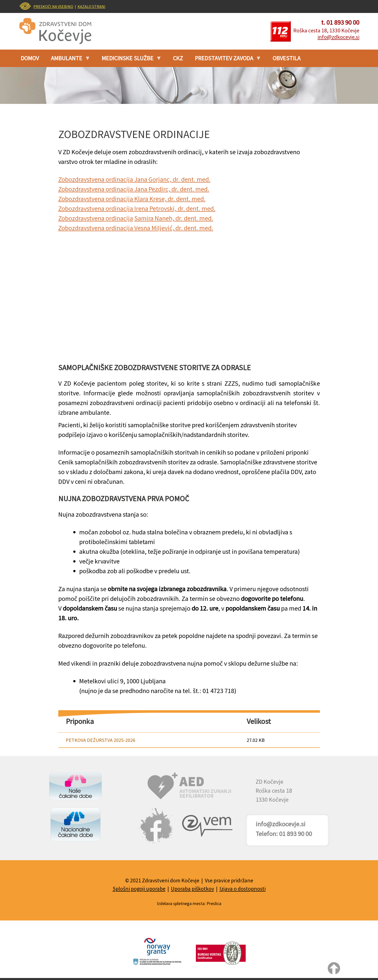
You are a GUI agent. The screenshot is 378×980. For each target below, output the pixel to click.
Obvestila (287, 58)
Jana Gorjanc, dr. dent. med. (172, 179)
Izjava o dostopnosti (243, 889)
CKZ (178, 58)
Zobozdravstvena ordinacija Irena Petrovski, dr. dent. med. (137, 208)
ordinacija (119, 179)
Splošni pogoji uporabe (139, 889)
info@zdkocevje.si (338, 37)
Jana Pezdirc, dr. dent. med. (171, 189)
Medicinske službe (129, 60)
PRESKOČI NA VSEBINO (53, 6)
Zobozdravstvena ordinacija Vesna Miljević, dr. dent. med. (136, 228)
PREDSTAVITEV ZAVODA (226, 60)
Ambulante (68, 60)
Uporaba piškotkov (192, 889)
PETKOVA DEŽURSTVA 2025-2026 (101, 740)
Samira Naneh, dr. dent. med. (174, 218)
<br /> (189, 297)
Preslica (214, 903)
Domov (30, 58)
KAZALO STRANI (91, 6)
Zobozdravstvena (82, 179)
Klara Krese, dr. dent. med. (169, 199)
